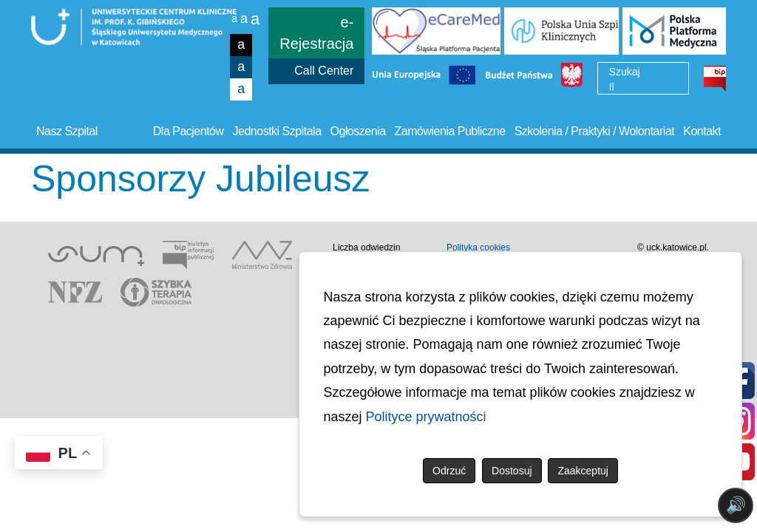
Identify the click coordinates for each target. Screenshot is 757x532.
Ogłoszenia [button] (358, 131)
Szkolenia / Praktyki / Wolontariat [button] (595, 131)
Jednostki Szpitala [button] (277, 131)
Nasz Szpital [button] (67, 131)
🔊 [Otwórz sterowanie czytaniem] (736, 505)
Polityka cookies (478, 248)
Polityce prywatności (426, 417)
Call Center (324, 71)
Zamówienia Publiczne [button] (450, 131)
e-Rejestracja (316, 33)
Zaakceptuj (583, 471)
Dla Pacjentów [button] (189, 131)
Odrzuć (449, 471)
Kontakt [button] (702, 131)
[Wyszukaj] (612, 87)
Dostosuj (512, 471)
